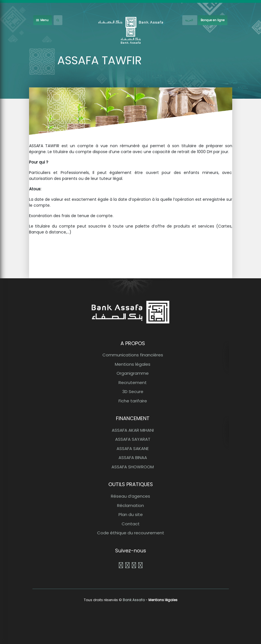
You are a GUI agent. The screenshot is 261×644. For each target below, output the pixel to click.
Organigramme (133, 373)
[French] (190, 20)
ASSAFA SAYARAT (133, 439)
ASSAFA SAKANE (133, 448)
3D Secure (133, 392)
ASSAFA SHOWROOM (133, 467)
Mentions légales (133, 364)
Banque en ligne (213, 20)
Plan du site (131, 514)
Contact (131, 524)
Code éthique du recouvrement (131, 533)
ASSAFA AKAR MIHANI (133, 430)
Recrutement (133, 382)
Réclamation (130, 505)
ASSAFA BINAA (133, 457)
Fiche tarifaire (133, 401)
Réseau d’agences (130, 496)
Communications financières (133, 355)
